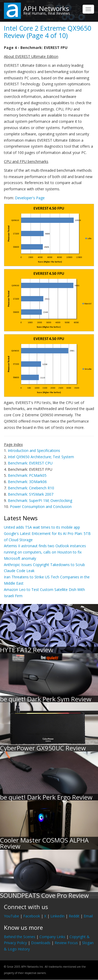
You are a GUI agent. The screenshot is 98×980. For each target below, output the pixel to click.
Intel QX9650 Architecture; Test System (41, 457)
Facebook (32, 916)
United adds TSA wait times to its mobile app (42, 527)
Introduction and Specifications (34, 450)
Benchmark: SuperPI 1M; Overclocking (40, 500)
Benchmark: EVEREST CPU (30, 463)
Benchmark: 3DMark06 (27, 482)
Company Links (52, 937)
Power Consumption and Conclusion (41, 506)
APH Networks (46, 8)
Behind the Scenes (20, 937)
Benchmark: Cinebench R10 (31, 488)
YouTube (11, 916)
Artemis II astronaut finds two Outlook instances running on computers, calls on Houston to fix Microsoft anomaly (45, 552)
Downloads (41, 943)
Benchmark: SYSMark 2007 (31, 494)
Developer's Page (30, 198)
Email (88, 916)
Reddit (74, 916)
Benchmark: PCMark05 (27, 475)
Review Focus (66, 943)
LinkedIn (57, 916)
